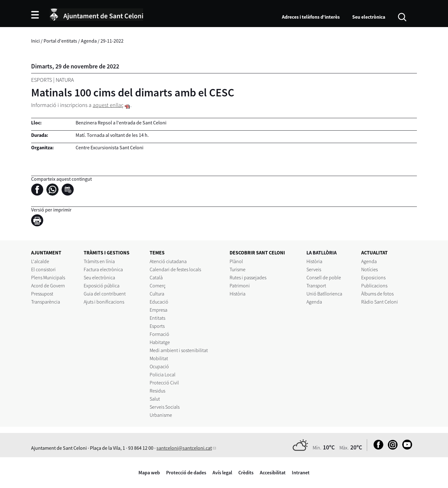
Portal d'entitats (60, 41)
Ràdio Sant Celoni (380, 302)
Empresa (159, 310)
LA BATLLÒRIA (322, 253)
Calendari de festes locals (175, 269)
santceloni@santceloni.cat (184, 448)
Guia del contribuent (105, 294)
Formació (159, 334)
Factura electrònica (103, 269)
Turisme (238, 269)
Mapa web (149, 472)
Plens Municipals (48, 277)
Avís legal (222, 472)
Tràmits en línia (99, 261)
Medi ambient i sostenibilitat (179, 350)
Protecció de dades (186, 472)
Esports (42, 80)
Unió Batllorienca (324, 294)
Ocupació (159, 366)
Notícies (369, 269)
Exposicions (373, 277)
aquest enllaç (108, 105)
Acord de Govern (48, 286)
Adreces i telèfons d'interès (311, 17)
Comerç (158, 286)
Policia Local (163, 374)
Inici (35, 41)
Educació (159, 302)
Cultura (157, 294)
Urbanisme (161, 415)
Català (156, 277)
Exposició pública (102, 286)
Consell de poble (324, 277)
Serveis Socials (165, 407)
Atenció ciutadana (168, 261)
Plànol (236, 261)
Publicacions (374, 286)
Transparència (46, 302)
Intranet (301, 472)
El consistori (43, 269)
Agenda (89, 41)
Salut (155, 399)
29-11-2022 (112, 41)
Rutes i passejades (248, 277)
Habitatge (160, 342)
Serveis (314, 269)
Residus (157, 391)
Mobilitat (159, 358)
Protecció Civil (164, 383)
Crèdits (246, 472)
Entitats (157, 318)
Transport (316, 286)
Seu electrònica (369, 17)
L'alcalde (40, 261)
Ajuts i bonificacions (104, 302)
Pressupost (42, 294)
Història (238, 294)
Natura (65, 80)
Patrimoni (240, 286)
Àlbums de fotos (377, 294)
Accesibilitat (273, 472)
